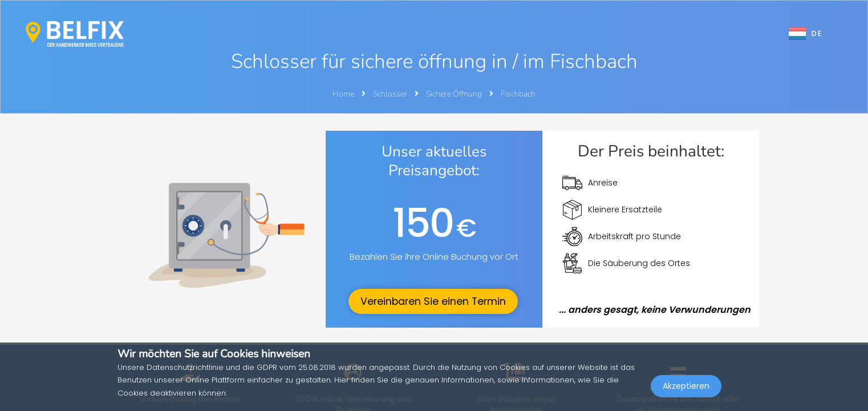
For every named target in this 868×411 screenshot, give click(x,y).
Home (343, 94)
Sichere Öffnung (455, 94)
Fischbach (518, 94)
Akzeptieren (686, 386)
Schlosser (391, 94)
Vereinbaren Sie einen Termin (433, 301)
